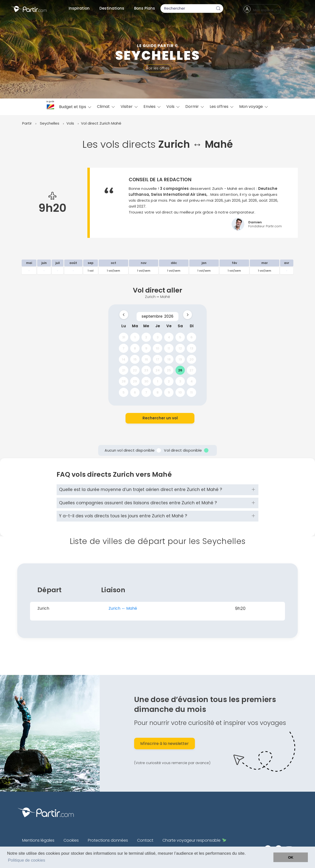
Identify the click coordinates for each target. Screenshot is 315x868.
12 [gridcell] (180, 348)
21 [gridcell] (124, 370)
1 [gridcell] (135, 337)
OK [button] (291, 857)
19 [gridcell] (180, 359)
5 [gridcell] (180, 337)
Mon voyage (254, 106)
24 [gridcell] (158, 370)
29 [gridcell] (135, 381)
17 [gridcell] (158, 359)
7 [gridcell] (124, 348)
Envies (152, 106)
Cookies (71, 840)
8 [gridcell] (135, 348)
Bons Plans (145, 8)
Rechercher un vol (160, 418)
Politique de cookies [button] (26, 860)
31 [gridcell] (124, 337)
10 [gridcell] (157, 348)
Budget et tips (76, 107)
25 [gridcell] (169, 370)
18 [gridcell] (169, 359)
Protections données (108, 840)
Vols (173, 106)
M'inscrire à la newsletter (165, 744)
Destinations (112, 8)
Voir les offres (158, 68)
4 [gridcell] (169, 337)
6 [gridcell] (191, 337)
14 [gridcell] (124, 359)
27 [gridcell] (191, 370)
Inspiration (79, 8)
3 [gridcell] (157, 337)
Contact (145, 840)
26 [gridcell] (180, 370)
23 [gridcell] (146, 370)
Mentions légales (38, 840)
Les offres (222, 106)
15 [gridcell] (135, 359)
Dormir (195, 106)
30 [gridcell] (146, 381)
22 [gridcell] (135, 370)
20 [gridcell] (192, 359)
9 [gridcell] (146, 348)
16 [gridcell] (146, 359)
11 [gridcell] (169, 348)
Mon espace (261, 9)
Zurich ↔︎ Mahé (123, 608)
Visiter (130, 106)
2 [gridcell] (146, 337)
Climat (106, 106)
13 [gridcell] (192, 348)
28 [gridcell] (124, 381)
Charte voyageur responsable (194, 840)
